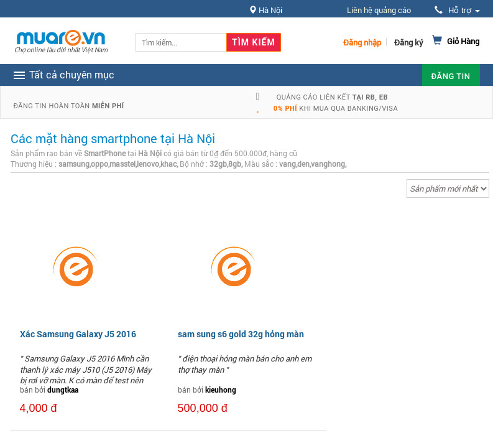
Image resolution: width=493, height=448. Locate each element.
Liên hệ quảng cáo (379, 10)
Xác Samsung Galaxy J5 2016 (78, 334)
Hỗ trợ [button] (457, 10)
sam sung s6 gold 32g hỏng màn (241, 334)
